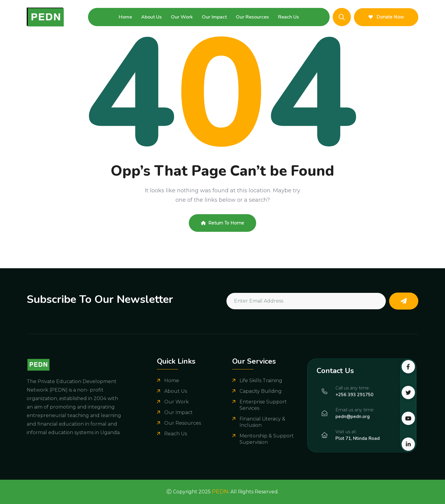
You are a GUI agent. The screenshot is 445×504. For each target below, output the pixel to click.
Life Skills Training (261, 381)
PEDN (220, 492)
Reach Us (289, 17)
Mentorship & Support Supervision (267, 439)
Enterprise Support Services (263, 405)
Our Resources (252, 17)
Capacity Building (261, 391)
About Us (151, 17)
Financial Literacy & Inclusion (262, 422)
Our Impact (214, 17)
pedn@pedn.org (353, 417)
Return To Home (222, 223)
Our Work (182, 17)
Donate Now (386, 17)
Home (125, 17)
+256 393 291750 (354, 395)
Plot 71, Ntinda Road (358, 438)
